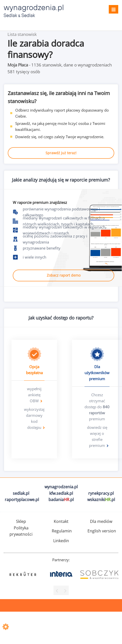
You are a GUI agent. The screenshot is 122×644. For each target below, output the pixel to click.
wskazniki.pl (101, 500)
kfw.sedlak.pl (61, 493)
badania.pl (61, 500)
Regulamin (62, 531)
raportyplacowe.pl (22, 500)
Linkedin (61, 541)
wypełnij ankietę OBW (34, 395)
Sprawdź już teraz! (61, 153)
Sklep (21, 521)
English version (102, 531)
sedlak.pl (21, 493)
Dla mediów (101, 521)
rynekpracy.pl (101, 493)
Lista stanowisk (22, 34)
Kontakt (61, 521)
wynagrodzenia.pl (61, 487)
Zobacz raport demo (64, 275)
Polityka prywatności (21, 531)
